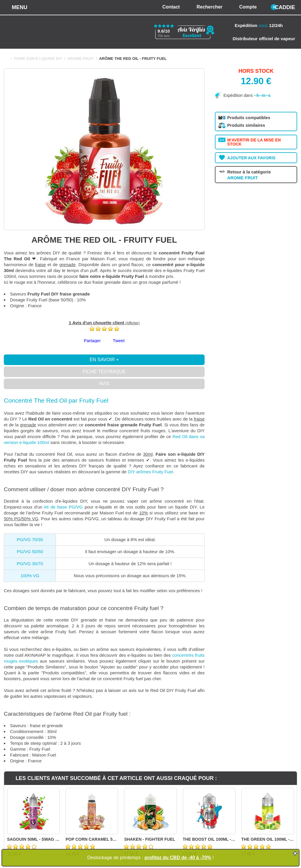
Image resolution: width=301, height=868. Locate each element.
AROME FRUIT (81, 59)
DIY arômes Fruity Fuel (150, 472)
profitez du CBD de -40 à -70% (178, 858)
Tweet (119, 341)
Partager (92, 341)
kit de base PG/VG (63, 507)
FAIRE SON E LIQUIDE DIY (38, 59)
